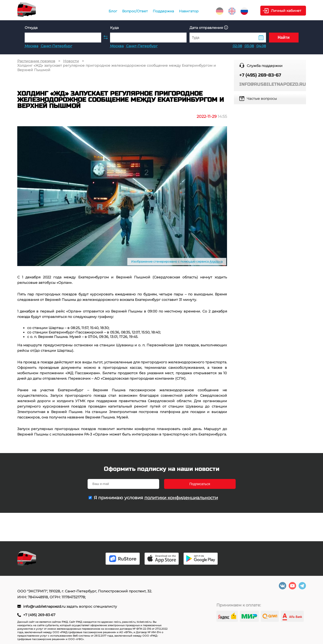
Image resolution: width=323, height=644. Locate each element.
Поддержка (163, 11)
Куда (114, 28)
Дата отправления (209, 28)
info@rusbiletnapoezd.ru (45, 606)
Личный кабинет (286, 11)
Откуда (31, 28)
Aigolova (216, 261)
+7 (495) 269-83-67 (39, 615)
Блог (113, 11)
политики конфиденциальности (181, 498)
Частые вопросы (262, 99)
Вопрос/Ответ (135, 11)
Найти (284, 37)
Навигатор (189, 11)
